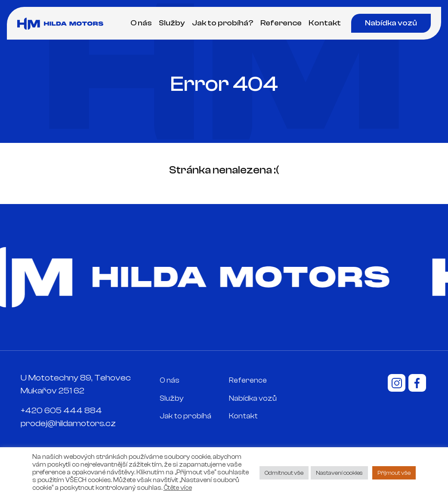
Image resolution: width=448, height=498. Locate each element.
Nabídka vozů (391, 23)
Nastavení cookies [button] (339, 473)
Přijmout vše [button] (394, 473)
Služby (172, 23)
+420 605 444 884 (61, 410)
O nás (141, 23)
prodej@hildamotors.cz (68, 423)
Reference (281, 23)
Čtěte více (178, 488)
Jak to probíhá (185, 416)
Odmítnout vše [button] (284, 473)
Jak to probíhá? (223, 23)
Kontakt (325, 23)
